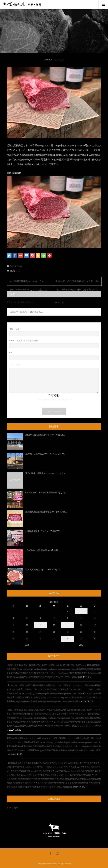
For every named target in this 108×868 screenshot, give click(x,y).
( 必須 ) (15, 329)
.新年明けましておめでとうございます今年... (45, 454)
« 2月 (27, 645)
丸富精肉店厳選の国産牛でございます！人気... (46, 512)
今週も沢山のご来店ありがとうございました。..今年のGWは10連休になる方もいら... (78, 283)
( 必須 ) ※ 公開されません (24, 341)
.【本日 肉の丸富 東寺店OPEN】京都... (42, 550)
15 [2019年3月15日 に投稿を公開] (68, 625)
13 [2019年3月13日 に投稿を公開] (40, 625)
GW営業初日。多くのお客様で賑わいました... (46, 493)
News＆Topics (59, 60)
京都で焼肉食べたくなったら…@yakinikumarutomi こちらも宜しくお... (30, 283)
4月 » (81, 645)
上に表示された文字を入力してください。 (54, 400)
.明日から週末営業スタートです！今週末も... (45, 435)
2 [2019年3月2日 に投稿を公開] (81, 611)
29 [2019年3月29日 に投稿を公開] (68, 639)
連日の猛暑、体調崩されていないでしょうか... (46, 473)
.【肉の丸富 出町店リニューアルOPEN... (43, 531)
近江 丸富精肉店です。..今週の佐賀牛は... (44, 570)
